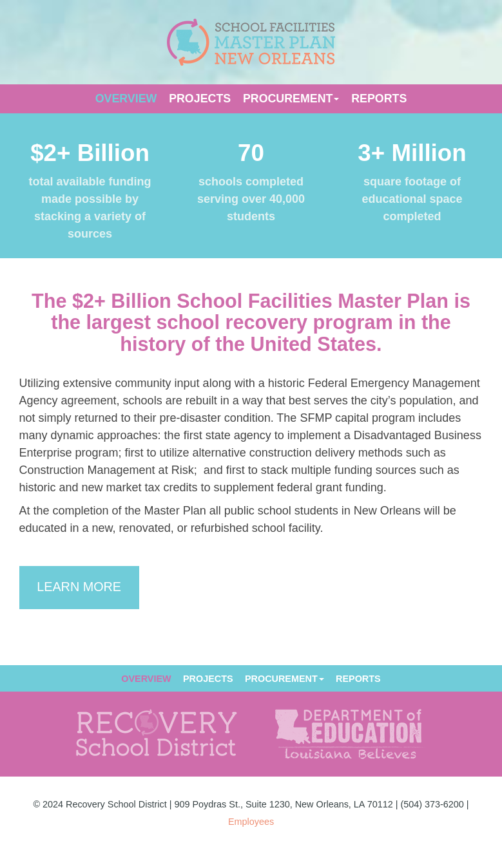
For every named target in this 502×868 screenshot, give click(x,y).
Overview (126, 99)
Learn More (79, 587)
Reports (379, 99)
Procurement (291, 99)
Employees (251, 822)
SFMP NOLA (251, 42)
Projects (200, 99)
